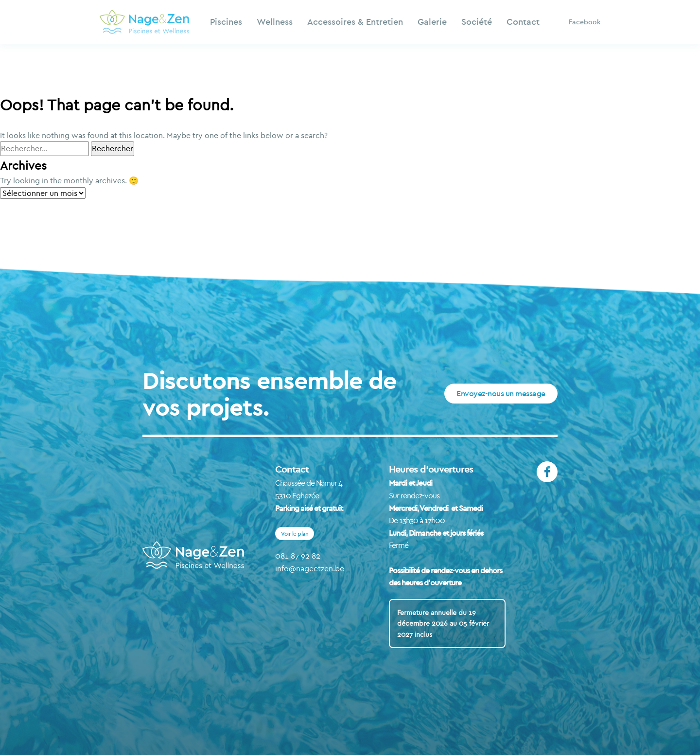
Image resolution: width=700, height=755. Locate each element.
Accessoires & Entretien (355, 22)
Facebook (585, 22)
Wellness (275, 22)
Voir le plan (295, 534)
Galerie (432, 22)
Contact (523, 22)
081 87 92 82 (298, 556)
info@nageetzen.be (310, 568)
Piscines (226, 22)
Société (477, 22)
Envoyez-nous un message (501, 393)
